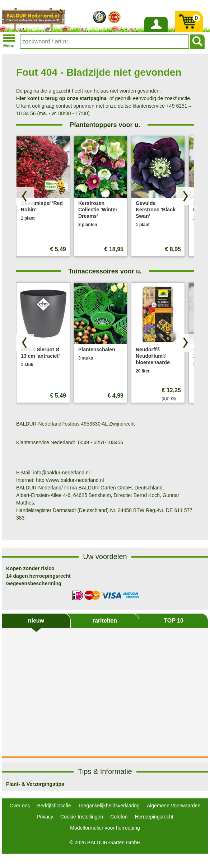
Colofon (119, 817)
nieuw (36, 621)
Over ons (20, 806)
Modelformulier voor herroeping (105, 828)
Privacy (45, 817)
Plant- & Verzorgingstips (35, 784)
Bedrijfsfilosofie (54, 806)
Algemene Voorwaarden (174, 806)
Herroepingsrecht (154, 817)
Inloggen (156, 32)
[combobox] (104, 42)
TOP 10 (174, 621)
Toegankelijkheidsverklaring (109, 806)
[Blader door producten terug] (25, 196)
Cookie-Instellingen (82, 817)
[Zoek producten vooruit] (185, 196)
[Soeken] (197, 42)
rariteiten (105, 621)
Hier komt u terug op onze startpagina (61, 98)
